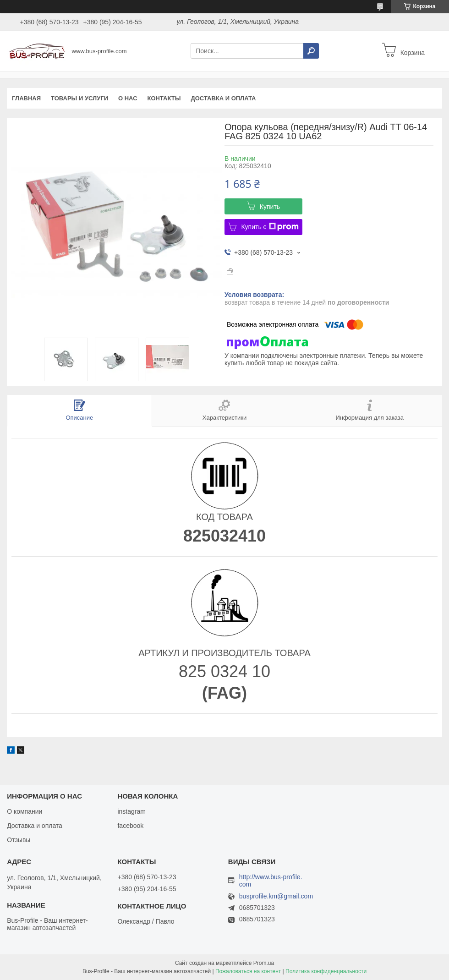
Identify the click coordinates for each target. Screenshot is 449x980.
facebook (130, 826)
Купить (270, 207)
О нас (128, 98)
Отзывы (19, 840)
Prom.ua (264, 963)
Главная (26, 98)
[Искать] (311, 51)
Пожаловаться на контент (248, 971)
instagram (131, 811)
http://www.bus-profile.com (271, 881)
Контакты (164, 98)
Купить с (270, 227)
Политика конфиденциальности (326, 971)
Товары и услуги (79, 98)
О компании (25, 811)
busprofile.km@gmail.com (276, 896)
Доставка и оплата (223, 98)
